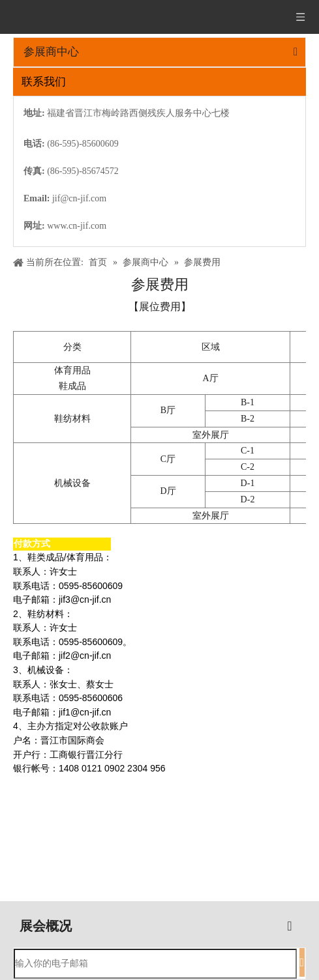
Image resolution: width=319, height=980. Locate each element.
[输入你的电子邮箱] (155, 964)
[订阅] (302, 962)
